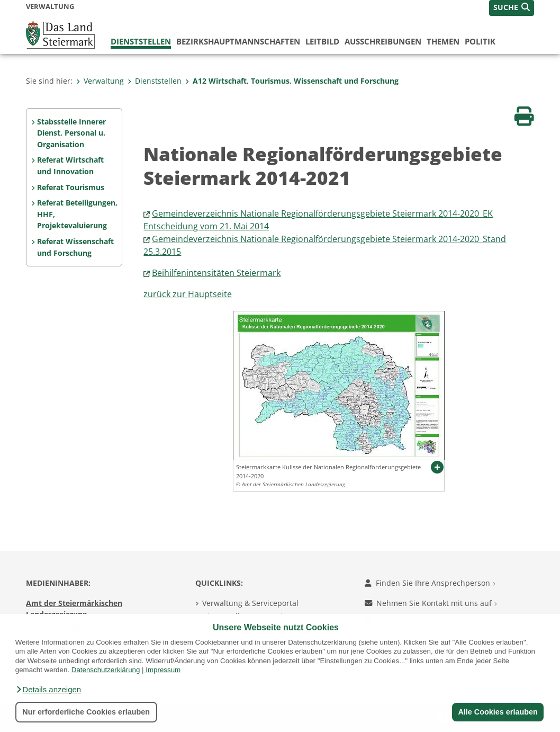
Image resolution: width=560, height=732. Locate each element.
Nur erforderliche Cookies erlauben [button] (86, 712)
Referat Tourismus (71, 187)
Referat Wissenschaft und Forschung (75, 247)
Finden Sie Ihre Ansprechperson (430, 583)
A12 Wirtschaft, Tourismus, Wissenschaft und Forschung (292, 81)
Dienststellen (141, 41)
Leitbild (322, 41)
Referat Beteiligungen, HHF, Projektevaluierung (77, 214)
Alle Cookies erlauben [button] (498, 712)
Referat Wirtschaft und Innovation (70, 166)
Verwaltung (100, 81)
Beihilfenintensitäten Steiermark (216, 273)
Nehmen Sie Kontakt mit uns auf (431, 603)
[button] (48, 690)
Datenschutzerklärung (106, 670)
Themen (443, 41)
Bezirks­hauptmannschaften (238, 41)
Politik (480, 41)
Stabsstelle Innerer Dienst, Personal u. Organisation (71, 133)
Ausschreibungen (383, 41)
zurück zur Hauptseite (188, 294)
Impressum (163, 670)
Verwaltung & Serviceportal (250, 603)
